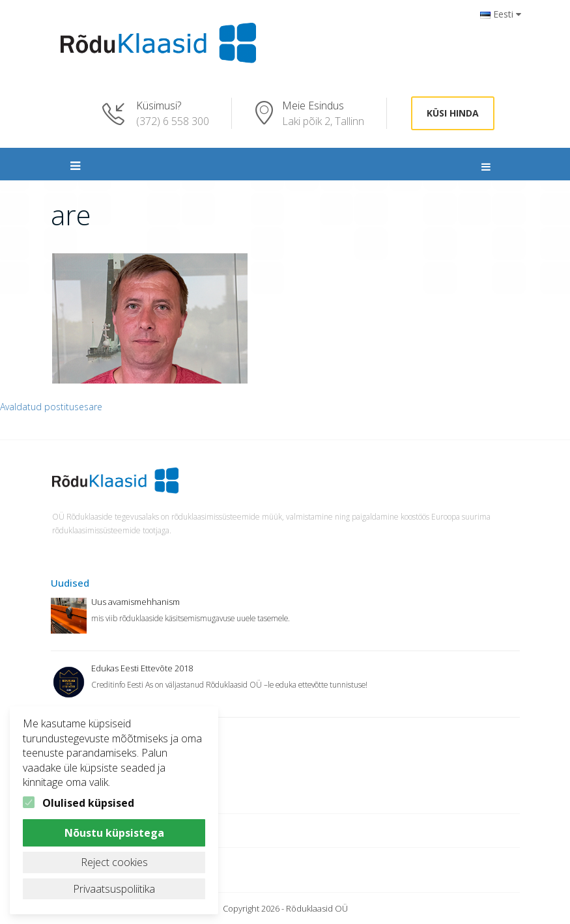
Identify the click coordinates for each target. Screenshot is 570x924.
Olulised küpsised (88, 803)
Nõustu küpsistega (114, 833)
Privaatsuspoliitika (114, 889)
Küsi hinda (453, 113)
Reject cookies (114, 862)
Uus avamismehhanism (135, 602)
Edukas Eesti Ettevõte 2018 (142, 668)
